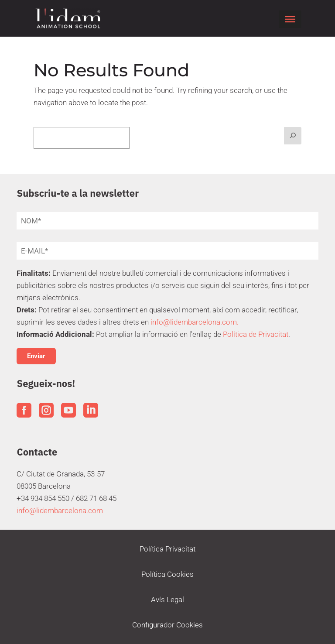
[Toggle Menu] (290, 19)
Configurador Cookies (167, 625)
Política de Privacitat (256, 334)
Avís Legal (167, 599)
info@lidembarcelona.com (60, 510)
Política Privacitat (167, 549)
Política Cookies (167, 574)
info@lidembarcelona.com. (195, 322)
